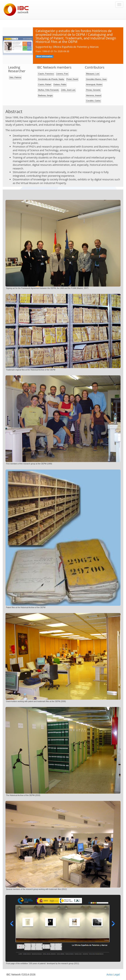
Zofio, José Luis (68, 90)
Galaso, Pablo (60, 84)
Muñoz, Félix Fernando (48, 90)
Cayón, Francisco (46, 74)
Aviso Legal (113, 975)
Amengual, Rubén (94, 84)
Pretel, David (72, 79)
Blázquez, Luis (93, 74)
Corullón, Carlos (93, 101)
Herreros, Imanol (94, 95)
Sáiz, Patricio (15, 77)
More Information (45, 56)
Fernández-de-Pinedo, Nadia (51, 79)
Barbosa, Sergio (45, 95)
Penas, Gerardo (93, 90)
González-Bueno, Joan (96, 79)
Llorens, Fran (62, 74)
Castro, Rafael (45, 84)
